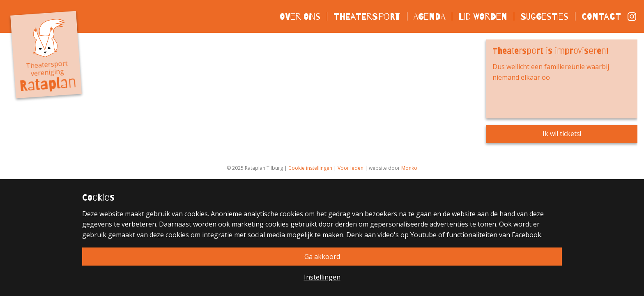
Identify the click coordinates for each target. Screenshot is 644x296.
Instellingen (322, 277)
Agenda (429, 16)
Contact (601, 16)
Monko (409, 168)
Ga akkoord (322, 257)
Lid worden (483, 16)
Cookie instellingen (310, 168)
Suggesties (544, 16)
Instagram (632, 16)
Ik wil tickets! (562, 134)
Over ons (300, 16)
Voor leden (351, 168)
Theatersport (367, 16)
